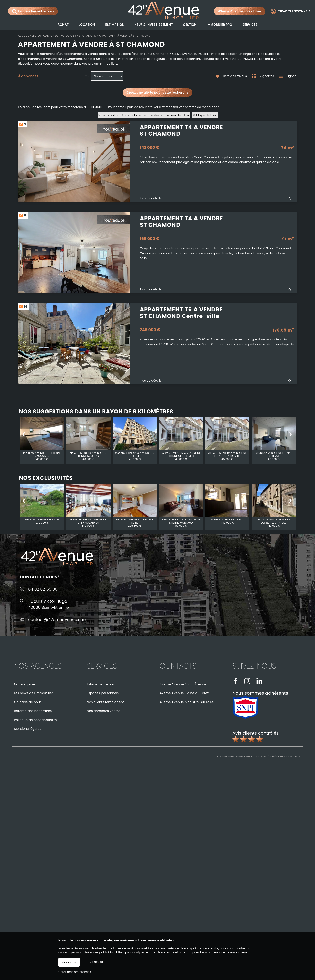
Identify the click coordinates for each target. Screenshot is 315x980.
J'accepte (69, 962)
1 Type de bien (207, 115)
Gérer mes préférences (75, 972)
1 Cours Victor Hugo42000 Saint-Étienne (48, 604)
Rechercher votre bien (33, 11)
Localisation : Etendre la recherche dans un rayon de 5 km (145, 115)
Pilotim (299, 757)
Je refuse (96, 962)
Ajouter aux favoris (292, 246)
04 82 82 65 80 (43, 589)
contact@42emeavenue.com (58, 620)
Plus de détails (151, 246)
